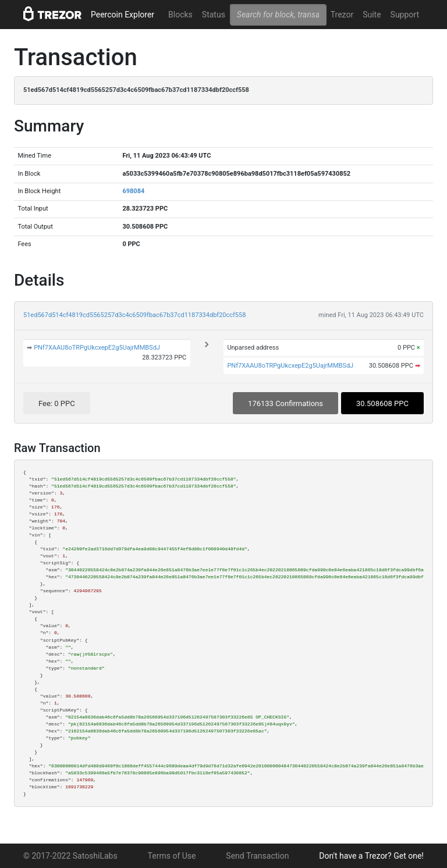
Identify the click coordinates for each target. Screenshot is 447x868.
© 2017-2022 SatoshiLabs (70, 856)
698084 (133, 191)
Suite (372, 15)
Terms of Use (172, 856)
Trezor (342, 15)
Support (405, 15)
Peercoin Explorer (123, 15)
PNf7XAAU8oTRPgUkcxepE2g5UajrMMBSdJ (97, 348)
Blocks (180, 15)
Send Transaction (257, 856)
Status (214, 15)
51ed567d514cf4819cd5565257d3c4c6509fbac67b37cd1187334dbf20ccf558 (134, 315)
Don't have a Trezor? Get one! (371, 856)
